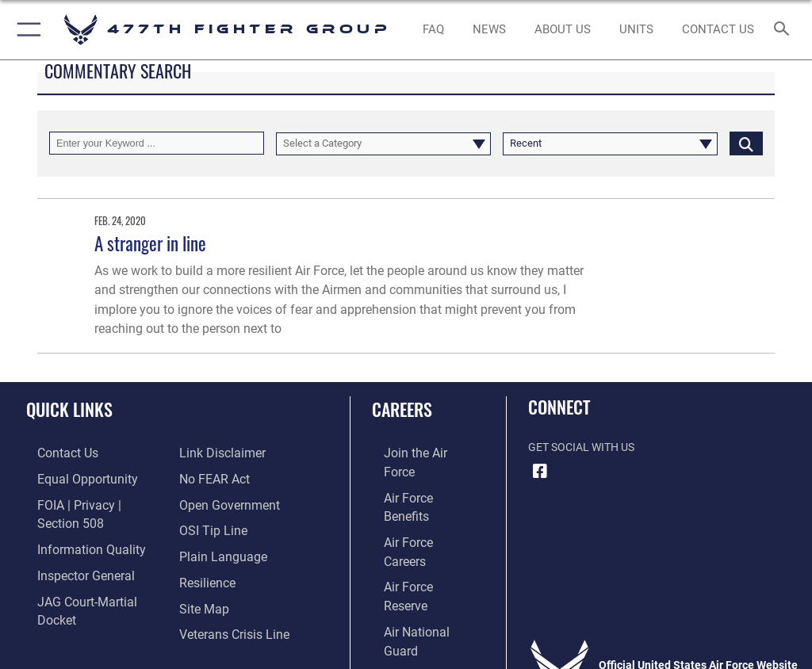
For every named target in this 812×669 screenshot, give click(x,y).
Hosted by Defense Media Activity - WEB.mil (406, 634)
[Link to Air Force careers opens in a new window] (414, 501)
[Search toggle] (785, 30)
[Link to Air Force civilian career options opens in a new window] (408, 573)
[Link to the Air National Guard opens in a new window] (417, 550)
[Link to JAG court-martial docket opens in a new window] (89, 573)
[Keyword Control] (157, 143)
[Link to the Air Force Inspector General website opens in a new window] (70, 550)
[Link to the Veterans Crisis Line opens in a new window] (228, 598)
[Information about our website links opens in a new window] (63, 598)
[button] (26, 30)
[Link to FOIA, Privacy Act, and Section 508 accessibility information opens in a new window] (93, 501)
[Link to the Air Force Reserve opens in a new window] (414, 525)
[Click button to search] (746, 143)
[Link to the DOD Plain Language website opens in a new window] (218, 525)
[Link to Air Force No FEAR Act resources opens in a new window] (211, 452)
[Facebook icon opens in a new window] (540, 472)
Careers (402, 409)
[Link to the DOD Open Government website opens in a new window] (224, 477)
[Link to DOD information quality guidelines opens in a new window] (74, 525)
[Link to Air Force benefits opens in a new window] (415, 477)
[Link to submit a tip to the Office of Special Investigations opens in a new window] (208, 501)
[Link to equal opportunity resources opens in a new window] (71, 477)
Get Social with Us (581, 447)
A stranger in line (150, 243)
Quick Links (69, 409)
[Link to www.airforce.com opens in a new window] (415, 452)
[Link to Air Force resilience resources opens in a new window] (203, 550)
